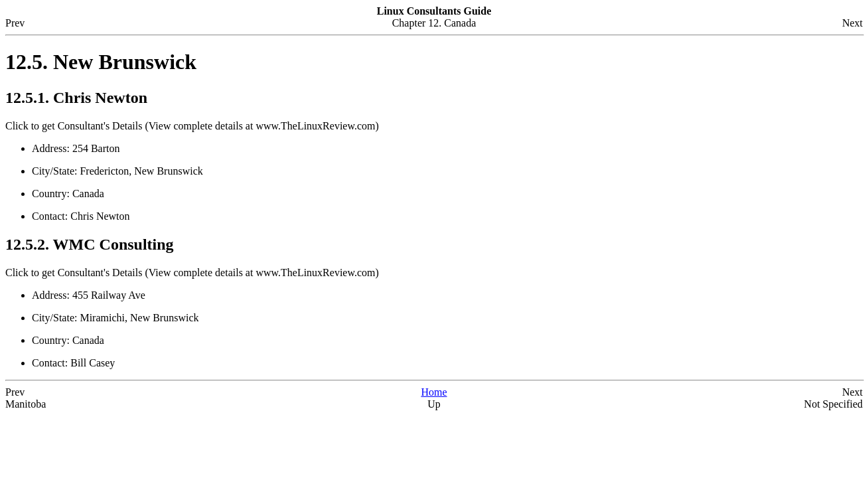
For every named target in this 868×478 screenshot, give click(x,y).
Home (434, 392)
